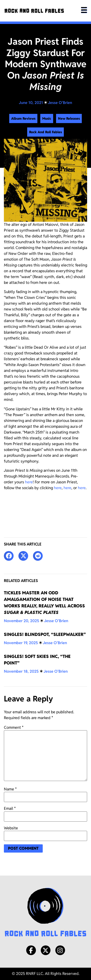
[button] (9, 556)
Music (47, 118)
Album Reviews (23, 118)
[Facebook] (31, 950)
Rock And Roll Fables (45, 132)
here (29, 482)
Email (10, 809)
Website (11, 828)
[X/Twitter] (46, 950)
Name (10, 789)
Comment (14, 728)
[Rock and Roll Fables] (34, 11)
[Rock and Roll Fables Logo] (45, 913)
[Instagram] (60, 950)
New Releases (69, 118)
